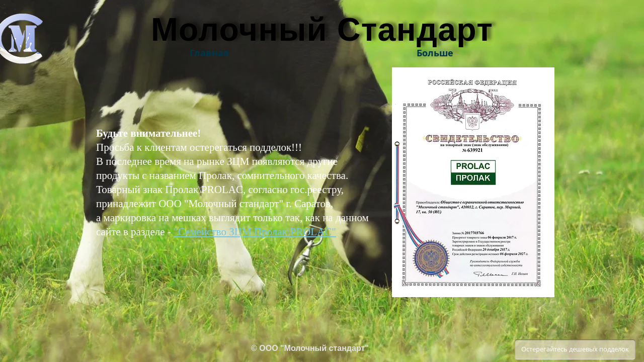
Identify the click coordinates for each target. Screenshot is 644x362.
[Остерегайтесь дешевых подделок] (575, 349)
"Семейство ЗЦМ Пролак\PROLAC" (255, 232)
